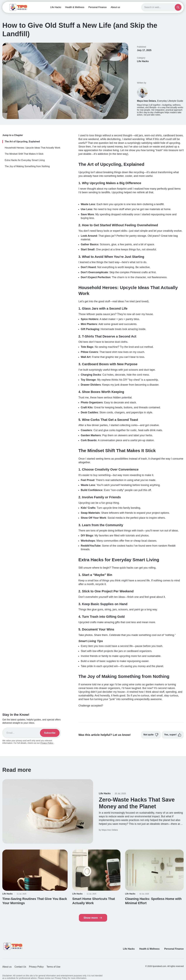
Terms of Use (53, 967)
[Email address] (23, 733)
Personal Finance (98, 7)
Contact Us (20, 967)
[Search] (159, 7)
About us (115, 7)
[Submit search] (178, 7)
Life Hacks (56, 7)
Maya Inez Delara (146, 101)
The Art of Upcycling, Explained (22, 142)
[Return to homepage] (13, 946)
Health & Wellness (75, 7)
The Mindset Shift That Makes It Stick (24, 154)
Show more (93, 918)
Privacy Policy (47, 743)
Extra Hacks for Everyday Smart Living (25, 160)
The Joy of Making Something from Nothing (27, 166)
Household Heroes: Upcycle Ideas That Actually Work (32, 148)
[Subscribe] (50, 733)
